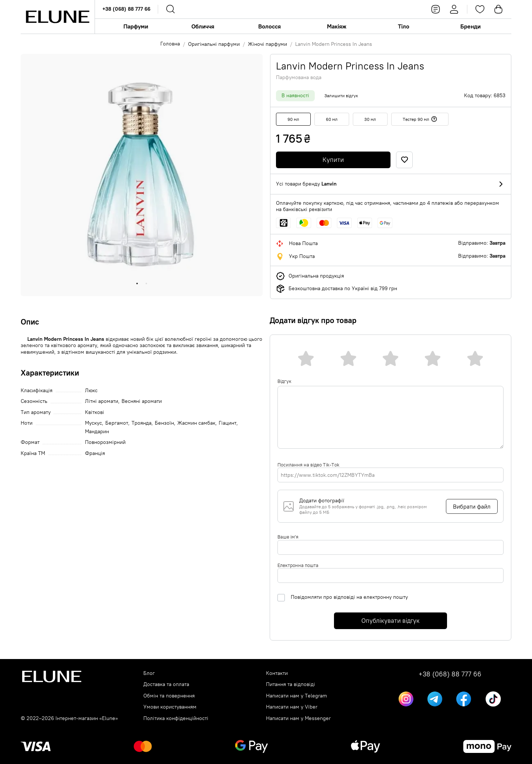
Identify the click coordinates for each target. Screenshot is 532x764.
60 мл (332, 119)
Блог (149, 673)
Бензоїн (164, 423)
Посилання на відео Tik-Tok (308, 465)
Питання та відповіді (291, 684)
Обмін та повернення (169, 696)
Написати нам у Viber (292, 707)
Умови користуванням (170, 707)
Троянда (141, 423)
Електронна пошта (298, 565)
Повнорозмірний (105, 442)
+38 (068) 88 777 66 (126, 9)
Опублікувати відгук (391, 621)
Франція (95, 453)
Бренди (470, 26)
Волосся (270, 26)
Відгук (284, 381)
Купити (333, 160)
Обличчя (203, 26)
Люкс (91, 391)
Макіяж (337, 26)
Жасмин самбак (196, 423)
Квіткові (95, 412)
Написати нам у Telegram (296, 696)
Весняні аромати (142, 401)
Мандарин (97, 432)
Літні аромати (102, 401)
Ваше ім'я (288, 537)
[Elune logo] (58, 17)
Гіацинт (228, 423)
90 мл (293, 119)
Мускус (93, 423)
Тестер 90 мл (420, 119)
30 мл (370, 119)
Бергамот (117, 423)
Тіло (404, 26)
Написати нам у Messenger (298, 718)
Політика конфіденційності (176, 718)
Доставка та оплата (166, 684)
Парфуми (136, 26)
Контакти (277, 673)
